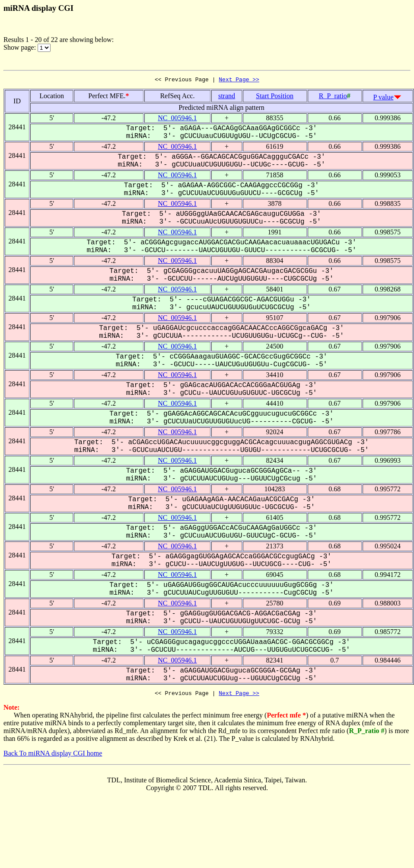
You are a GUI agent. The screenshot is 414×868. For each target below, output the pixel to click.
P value (384, 98)
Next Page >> (239, 80)
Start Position (275, 97)
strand (227, 97)
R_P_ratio (333, 97)
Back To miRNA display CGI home (53, 756)
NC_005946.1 (177, 119)
